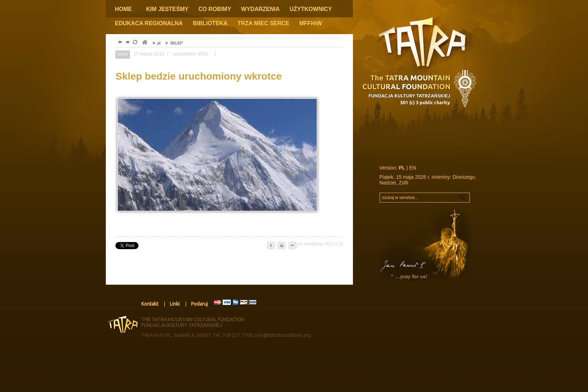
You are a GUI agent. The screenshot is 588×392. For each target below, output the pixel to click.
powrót (119, 43)
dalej (127, 43)
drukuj (282, 246)
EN (412, 168)
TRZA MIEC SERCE (263, 23)
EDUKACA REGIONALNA (149, 23)
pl (155, 43)
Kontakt (150, 304)
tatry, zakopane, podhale (144, 43)
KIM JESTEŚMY (167, 9)
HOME (124, 9)
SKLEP (172, 43)
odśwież (135, 43)
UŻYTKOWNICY (311, 9)
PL (402, 168)
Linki (175, 304)
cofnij (292, 246)
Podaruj (199, 304)
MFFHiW (311, 23)
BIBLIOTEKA (210, 23)
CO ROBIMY (215, 9)
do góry (271, 246)
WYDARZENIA (260, 9)
